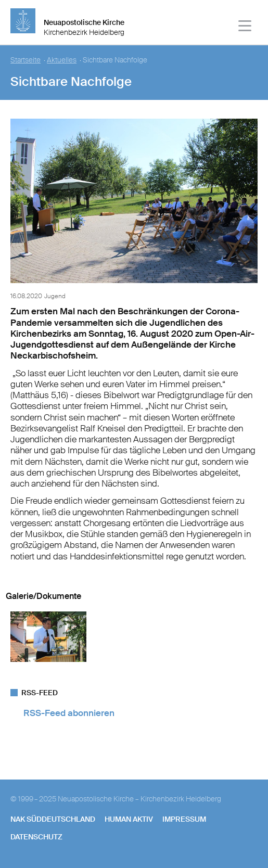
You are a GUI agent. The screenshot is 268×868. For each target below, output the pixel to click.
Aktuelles (62, 60)
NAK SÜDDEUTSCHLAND (53, 819)
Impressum (184, 819)
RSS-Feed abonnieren (69, 713)
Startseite (25, 60)
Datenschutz (36, 837)
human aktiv (129, 819)
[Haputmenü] (245, 27)
